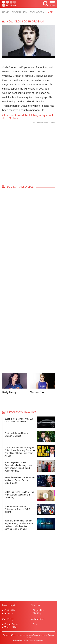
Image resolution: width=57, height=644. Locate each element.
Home (5, 12)
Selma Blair (38, 392)
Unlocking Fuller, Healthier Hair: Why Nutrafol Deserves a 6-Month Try (20, 495)
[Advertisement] (28, 156)
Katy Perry (9, 392)
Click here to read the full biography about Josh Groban (28, 117)
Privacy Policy (11, 624)
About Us (9, 613)
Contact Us (10, 610)
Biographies (19, 12)
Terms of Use (11, 627)
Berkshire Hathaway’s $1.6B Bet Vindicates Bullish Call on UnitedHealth (20, 480)
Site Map (37, 613)
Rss (35, 624)
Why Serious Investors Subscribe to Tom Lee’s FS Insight (17, 509)
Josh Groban (37, 12)
